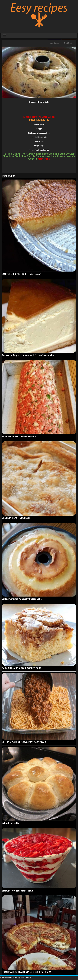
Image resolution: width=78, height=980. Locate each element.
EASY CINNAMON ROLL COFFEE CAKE (22, 668)
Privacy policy (20, 978)
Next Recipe (69, 43)
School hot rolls (10, 823)
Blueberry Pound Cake (39, 102)
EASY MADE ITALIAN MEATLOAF (19, 437)
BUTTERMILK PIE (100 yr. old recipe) (22, 274)
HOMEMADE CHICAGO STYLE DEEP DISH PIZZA (27, 972)
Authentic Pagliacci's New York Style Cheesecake (28, 355)
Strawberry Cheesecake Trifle (17, 891)
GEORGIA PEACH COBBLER (16, 518)
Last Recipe (54, 43)
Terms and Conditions (7, 978)
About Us (28, 978)
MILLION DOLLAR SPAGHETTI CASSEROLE (24, 742)
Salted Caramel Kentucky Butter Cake (22, 599)
